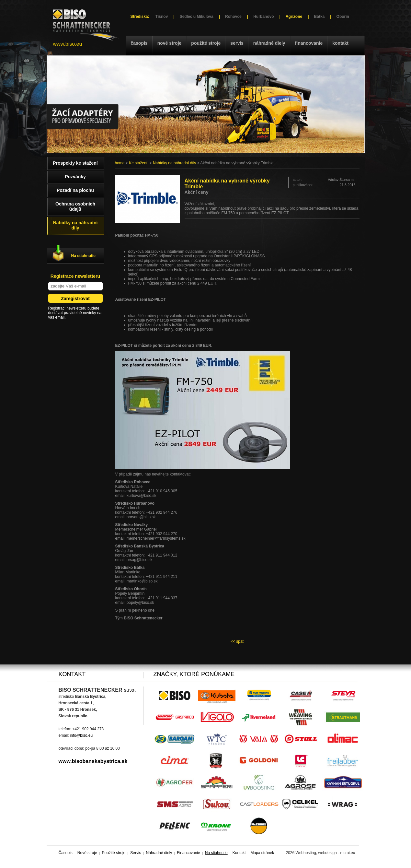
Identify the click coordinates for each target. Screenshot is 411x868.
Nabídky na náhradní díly (174, 163)
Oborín (343, 17)
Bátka (320, 17)
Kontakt (340, 43)
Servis (237, 43)
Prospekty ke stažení (75, 163)
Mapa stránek (262, 853)
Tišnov (162, 17)
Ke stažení (138, 163)
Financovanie (309, 43)
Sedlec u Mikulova (197, 17)
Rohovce (233, 17)
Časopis (139, 43)
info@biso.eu (81, 735)
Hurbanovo (263, 17)
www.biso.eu (68, 44)
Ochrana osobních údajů (75, 206)
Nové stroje (170, 43)
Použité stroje (206, 43)
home (120, 163)
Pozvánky (75, 177)
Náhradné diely (269, 43)
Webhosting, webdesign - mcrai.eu (325, 853)
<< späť (237, 641)
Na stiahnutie (83, 256)
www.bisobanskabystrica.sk (93, 761)
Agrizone (294, 17)
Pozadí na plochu (75, 190)
